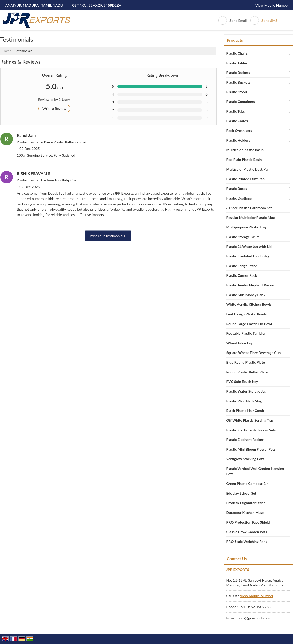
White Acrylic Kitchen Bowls (249, 304)
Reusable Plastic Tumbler (246, 333)
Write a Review (54, 108)
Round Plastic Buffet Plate (247, 372)
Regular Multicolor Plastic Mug (251, 217)
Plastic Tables (237, 63)
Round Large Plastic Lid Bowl (249, 324)
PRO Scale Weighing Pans (247, 541)
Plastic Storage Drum (243, 237)
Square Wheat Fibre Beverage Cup (254, 353)
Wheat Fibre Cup (240, 343)
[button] (272, 5)
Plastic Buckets (238, 82)
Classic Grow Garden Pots (247, 532)
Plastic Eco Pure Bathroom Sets (251, 430)
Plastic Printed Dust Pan (245, 179)
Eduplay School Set (241, 493)
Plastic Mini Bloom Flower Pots (251, 449)
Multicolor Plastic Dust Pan (248, 169)
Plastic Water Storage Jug (246, 391)
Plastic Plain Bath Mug (244, 401)
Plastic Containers (241, 102)
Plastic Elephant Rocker (245, 440)
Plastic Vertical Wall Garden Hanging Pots (255, 471)
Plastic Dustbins (239, 198)
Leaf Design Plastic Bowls (246, 314)
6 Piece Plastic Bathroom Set (249, 208)
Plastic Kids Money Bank (246, 295)
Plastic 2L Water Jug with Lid (249, 246)
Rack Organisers (239, 131)
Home (7, 51)
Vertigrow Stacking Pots (245, 459)
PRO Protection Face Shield (248, 522)
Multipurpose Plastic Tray (246, 227)
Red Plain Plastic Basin (244, 159)
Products (235, 40)
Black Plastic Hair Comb (245, 411)
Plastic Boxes (237, 188)
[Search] (283, 20)
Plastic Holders (238, 140)
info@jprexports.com (255, 618)
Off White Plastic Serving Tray (250, 420)
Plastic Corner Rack (242, 275)
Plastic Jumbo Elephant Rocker (251, 285)
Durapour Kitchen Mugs (245, 512)
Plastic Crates (237, 121)
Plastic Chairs (237, 53)
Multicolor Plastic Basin (245, 150)
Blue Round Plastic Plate (246, 362)
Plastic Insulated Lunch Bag (248, 256)
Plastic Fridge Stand (242, 266)
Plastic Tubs (236, 111)
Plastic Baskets (238, 73)
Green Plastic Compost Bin (248, 484)
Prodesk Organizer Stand (246, 503)
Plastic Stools (237, 92)
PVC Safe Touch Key (242, 382)
